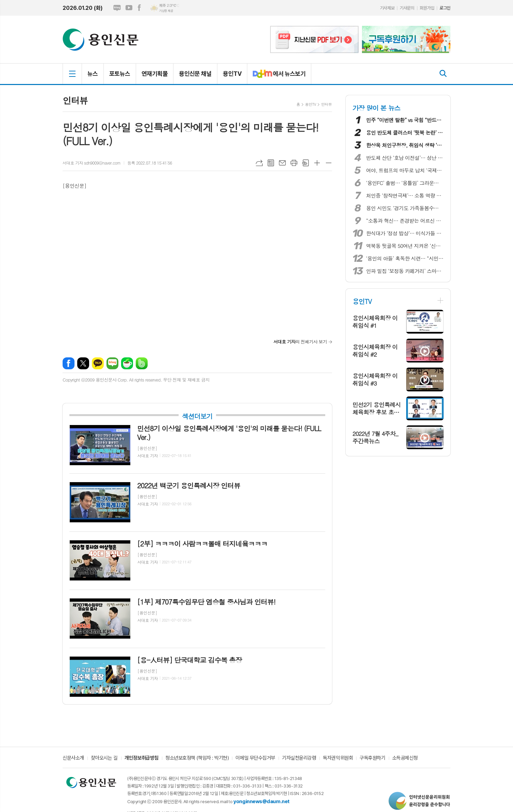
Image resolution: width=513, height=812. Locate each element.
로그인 (445, 8)
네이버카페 (127, 363)
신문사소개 (73, 758)
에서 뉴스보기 (276, 77)
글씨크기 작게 (329, 163)
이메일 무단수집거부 (255, 758)
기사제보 (387, 8)
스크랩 (305, 163)
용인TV (232, 74)
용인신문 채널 (195, 74)
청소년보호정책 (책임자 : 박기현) (197, 758)
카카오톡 (98, 363)
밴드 (142, 363)
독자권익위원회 (338, 758)
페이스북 (139, 8)
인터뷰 (326, 104)
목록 (271, 163)
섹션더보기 (197, 416)
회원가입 (427, 8)
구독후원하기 (372, 758)
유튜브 (129, 8)
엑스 (83, 363)
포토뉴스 (120, 74)
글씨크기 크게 (317, 163)
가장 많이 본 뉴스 (376, 108)
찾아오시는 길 (104, 758)
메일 (282, 163)
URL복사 (259, 163)
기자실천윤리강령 (299, 758)
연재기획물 (155, 74)
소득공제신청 (405, 758)
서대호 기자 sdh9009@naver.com (92, 163)
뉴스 (93, 74)
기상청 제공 (166, 11)
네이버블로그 (117, 8)
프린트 (294, 163)
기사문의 (407, 8)
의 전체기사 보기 (300, 342)
